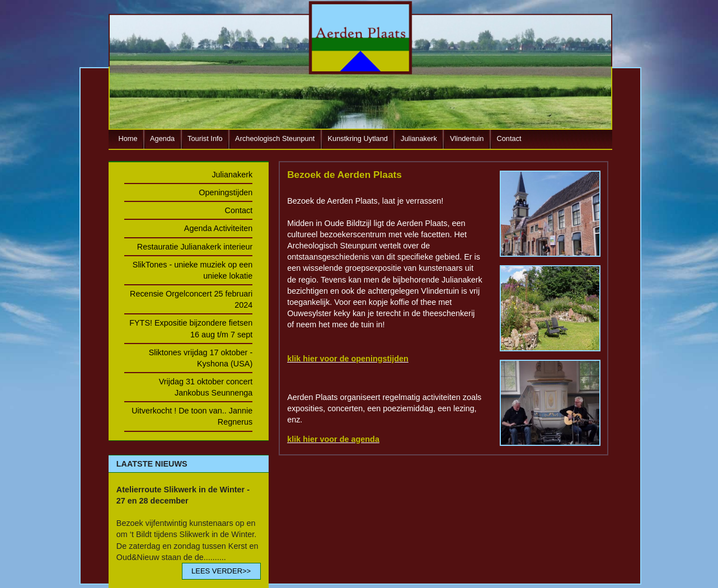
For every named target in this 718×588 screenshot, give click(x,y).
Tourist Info (205, 138)
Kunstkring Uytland (358, 138)
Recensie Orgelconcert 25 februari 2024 (191, 299)
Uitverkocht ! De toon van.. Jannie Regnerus (192, 416)
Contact (509, 138)
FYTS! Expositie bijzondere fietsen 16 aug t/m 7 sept (191, 328)
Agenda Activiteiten (218, 228)
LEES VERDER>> (221, 571)
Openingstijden (226, 192)
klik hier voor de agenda (333, 439)
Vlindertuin (467, 138)
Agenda (162, 138)
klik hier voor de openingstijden (348, 359)
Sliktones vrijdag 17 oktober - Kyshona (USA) (201, 358)
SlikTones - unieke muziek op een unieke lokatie (193, 270)
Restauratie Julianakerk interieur (195, 247)
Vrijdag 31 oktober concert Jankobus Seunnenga (206, 387)
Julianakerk (419, 138)
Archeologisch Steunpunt (275, 138)
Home (128, 138)
